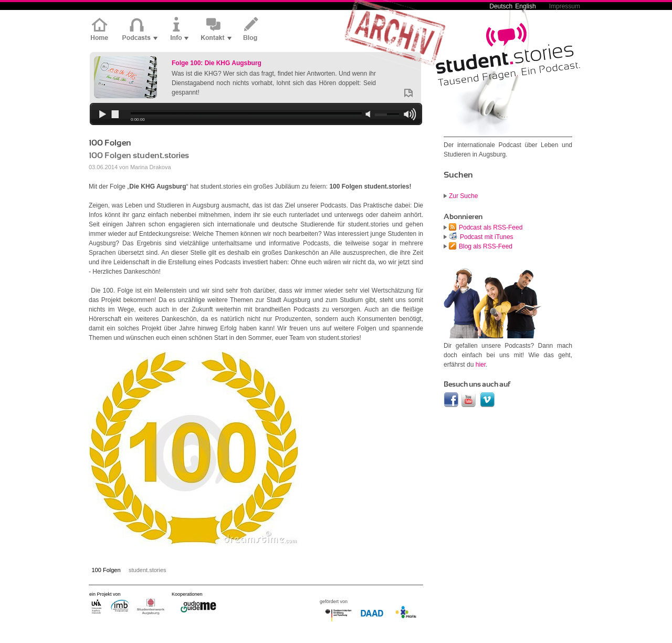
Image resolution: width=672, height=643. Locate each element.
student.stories (148, 570)
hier (481, 365)
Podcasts (140, 30)
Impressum (565, 6)
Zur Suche (463, 196)
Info (179, 30)
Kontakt (216, 30)
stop (114, 115)
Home (102, 30)
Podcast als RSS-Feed (491, 227)
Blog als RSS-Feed (486, 246)
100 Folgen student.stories (139, 155)
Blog (251, 30)
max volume (409, 115)
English (525, 6)
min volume (368, 115)
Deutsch (501, 6)
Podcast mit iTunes (487, 237)
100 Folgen (106, 570)
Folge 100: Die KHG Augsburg (217, 63)
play (102, 115)
